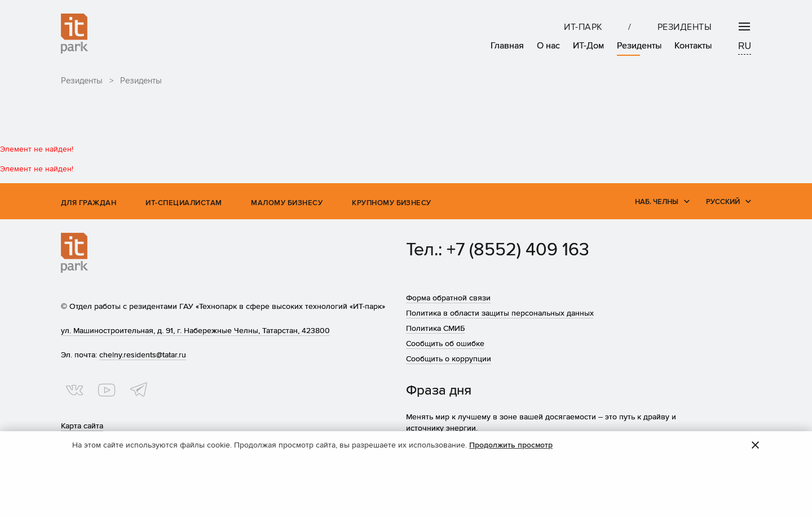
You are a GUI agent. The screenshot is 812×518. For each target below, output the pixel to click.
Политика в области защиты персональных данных (500, 313)
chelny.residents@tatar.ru (143, 355)
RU (745, 46)
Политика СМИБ (435, 328)
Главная (507, 46)
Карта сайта (82, 426)
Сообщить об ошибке (445, 344)
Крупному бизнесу (392, 203)
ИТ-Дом (588, 46)
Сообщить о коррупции (449, 359)
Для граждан (89, 203)
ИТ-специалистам (184, 203)
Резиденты (685, 27)
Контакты (693, 46)
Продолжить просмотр (511, 445)
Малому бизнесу (287, 203)
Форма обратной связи (448, 298)
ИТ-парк (583, 27)
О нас (548, 46)
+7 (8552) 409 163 (518, 250)
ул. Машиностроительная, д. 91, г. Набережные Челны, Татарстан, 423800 (195, 331)
